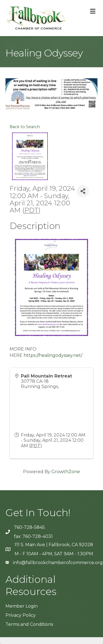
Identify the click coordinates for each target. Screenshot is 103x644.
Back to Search (25, 127)
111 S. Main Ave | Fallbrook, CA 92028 (54, 545)
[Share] (83, 191)
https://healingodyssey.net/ (53, 355)
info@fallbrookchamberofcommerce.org (58, 563)
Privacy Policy (21, 615)
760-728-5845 (29, 527)
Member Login (22, 606)
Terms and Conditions (29, 624)
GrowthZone (66, 472)
